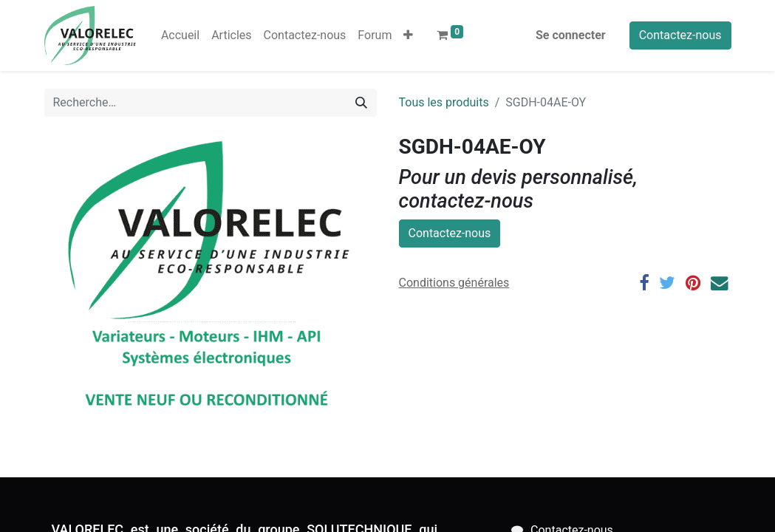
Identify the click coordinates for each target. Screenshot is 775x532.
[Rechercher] (361, 103)
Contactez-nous (680, 35)
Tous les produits (444, 102)
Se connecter (571, 35)
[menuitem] (180, 35)
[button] (408, 35)
